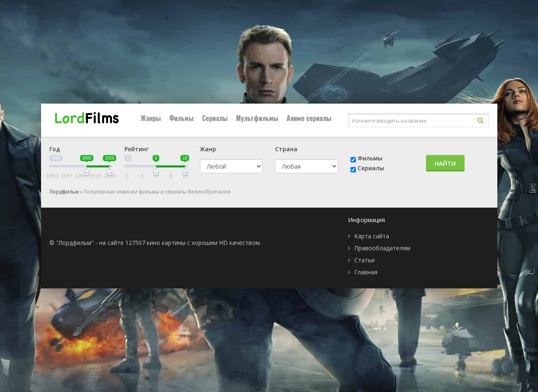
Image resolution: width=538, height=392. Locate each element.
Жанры (151, 118)
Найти (445, 163)
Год (55, 149)
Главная (366, 272)
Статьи (364, 260)
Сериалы (215, 118)
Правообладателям (382, 248)
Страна (286, 149)
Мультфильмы (257, 118)
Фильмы (181, 118)
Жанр (208, 149)
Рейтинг (136, 149)
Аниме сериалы (309, 118)
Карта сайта (372, 236)
